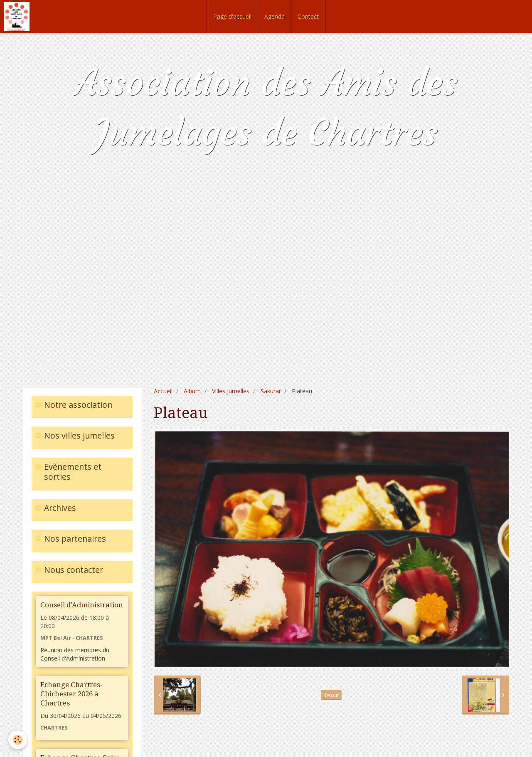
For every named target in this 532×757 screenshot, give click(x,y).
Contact (308, 16)
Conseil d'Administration (82, 605)
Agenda (275, 16)
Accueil (163, 391)
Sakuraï (271, 391)
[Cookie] (18, 740)
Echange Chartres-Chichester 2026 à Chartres (71, 694)
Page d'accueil (232, 16)
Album (192, 391)
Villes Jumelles (231, 391)
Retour (331, 695)
